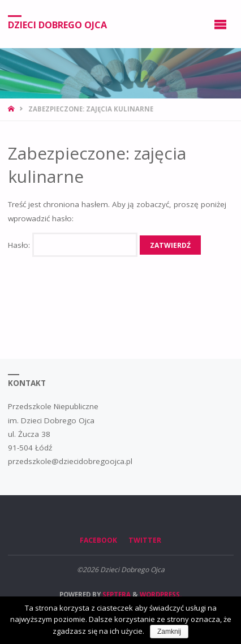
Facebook (98, 540)
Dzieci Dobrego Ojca (57, 24)
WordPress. (161, 594)
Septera (116, 594)
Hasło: (73, 245)
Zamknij (169, 632)
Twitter (145, 540)
